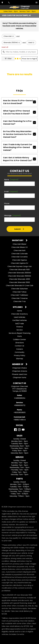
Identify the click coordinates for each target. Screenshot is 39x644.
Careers (20, 349)
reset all (5, 47)
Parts (20, 336)
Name (11, 180)
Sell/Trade (20, 324)
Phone (7, 203)
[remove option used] (31, 43)
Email (11, 192)
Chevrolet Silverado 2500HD (19, 273)
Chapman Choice (20, 368)
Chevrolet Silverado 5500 (19, 282)
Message (12, 215)
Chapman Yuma (19, 377)
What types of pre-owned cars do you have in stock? (19, 112)
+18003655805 (20, 413)
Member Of (18, 364)
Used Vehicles (19, 317)
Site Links (18, 307)
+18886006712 (20, 405)
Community (20, 352)
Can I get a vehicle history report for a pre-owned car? (19, 159)
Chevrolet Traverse (20, 298)
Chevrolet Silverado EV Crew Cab (20, 286)
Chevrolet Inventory (19, 314)
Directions (20, 343)
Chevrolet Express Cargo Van (20, 266)
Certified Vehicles (20, 320)
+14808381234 (20, 398)
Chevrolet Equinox (20, 260)
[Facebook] (15, 430)
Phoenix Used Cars (19, 374)
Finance (20, 327)
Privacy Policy (20, 355)
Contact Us (19, 346)
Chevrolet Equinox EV (20, 263)
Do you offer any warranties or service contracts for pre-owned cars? (19, 134)
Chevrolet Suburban (19, 289)
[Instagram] (19, 430)
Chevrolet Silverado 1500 (20, 270)
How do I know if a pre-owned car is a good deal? (19, 102)
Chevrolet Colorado (20, 254)
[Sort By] (29, 59)
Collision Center (20, 340)
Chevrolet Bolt (20, 250)
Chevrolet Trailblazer (19, 295)
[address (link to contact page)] (2, 3)
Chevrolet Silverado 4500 (20, 279)
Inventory (18, 241)
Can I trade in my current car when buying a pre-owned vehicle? (19, 147)
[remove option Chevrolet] (9, 36)
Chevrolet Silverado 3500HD (19, 276)
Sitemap (20, 359)
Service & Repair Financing (20, 333)
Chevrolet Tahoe (19, 292)
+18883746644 (20, 420)
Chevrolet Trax (20, 301)
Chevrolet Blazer (20, 244)
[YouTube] (23, 430)
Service (20, 330)
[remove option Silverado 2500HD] (12, 43)
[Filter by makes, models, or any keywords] (19, 52)
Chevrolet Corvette (19, 257)
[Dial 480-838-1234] (9, 3)
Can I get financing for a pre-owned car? (19, 122)
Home (19, 311)
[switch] (37, 3)
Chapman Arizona (20, 371)
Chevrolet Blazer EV (20, 247)
